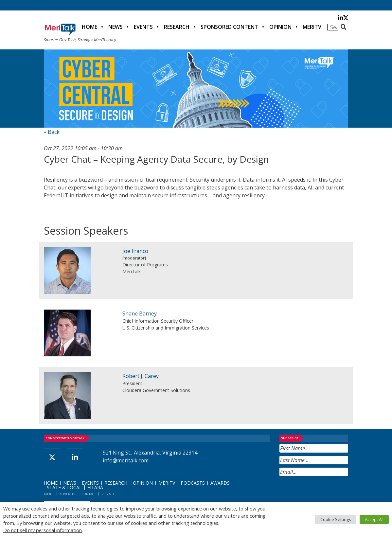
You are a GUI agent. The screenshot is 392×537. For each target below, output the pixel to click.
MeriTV (312, 27)
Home (89, 27)
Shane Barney (140, 313)
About (49, 494)
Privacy (108, 494)
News (116, 27)
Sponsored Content (229, 27)
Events (143, 27)
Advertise (68, 494)
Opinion (280, 27)
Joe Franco (135, 251)
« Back (52, 132)
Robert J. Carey (141, 376)
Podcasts (193, 483)
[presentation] (329, 492)
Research (177, 27)
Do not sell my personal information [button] (43, 530)
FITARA (95, 487)
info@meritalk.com (126, 460)
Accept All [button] (374, 519)
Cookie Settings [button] (336, 519)
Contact (89, 494)
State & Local (64, 487)
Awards (220, 483)
